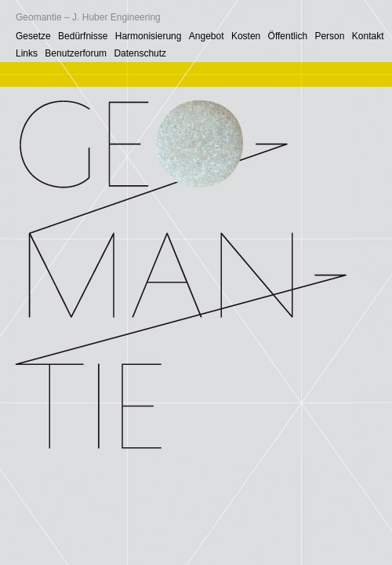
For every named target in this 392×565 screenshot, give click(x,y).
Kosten (246, 36)
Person (329, 36)
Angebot (207, 36)
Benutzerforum (76, 53)
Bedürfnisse (83, 36)
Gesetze (33, 36)
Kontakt (368, 36)
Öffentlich (288, 36)
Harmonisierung (149, 36)
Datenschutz (140, 53)
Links (27, 53)
